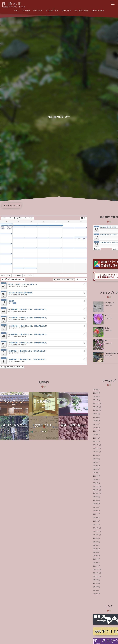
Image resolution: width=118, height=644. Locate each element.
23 (24, 258)
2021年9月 (97, 580)
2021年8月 (97, 583)
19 (61, 248)
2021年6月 (97, 590)
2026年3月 (97, 393)
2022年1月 (97, 566)
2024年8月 (97, 459)
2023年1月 (97, 525)
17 (36, 248)
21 (86, 248)
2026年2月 (97, 397)
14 (86, 237)
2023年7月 (97, 504)
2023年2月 (97, 521)
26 (61, 258)
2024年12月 (97, 445)
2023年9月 (97, 497)
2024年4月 (97, 473)
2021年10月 (97, 577)
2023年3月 (97, 518)
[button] (97, 249)
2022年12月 (97, 528)
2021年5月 (97, 594)
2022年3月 (97, 559)
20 (74, 248)
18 (49, 248)
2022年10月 (97, 535)
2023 (4, 218)
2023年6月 (97, 507)
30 (24, 268)
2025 (31, 218)
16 (24, 248)
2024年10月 (97, 452)
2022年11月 (97, 532)
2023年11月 (97, 490)
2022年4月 (97, 556)
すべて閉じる (61, 279)
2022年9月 (97, 538)
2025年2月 (97, 438)
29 (11, 264)
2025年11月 (97, 407)
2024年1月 (97, 483)
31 (36, 268)
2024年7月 (97, 462)
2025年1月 (97, 442)
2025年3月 (97, 435)
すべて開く (70, 279)
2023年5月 (97, 511)
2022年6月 (97, 549)
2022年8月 (97, 542)
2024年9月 (97, 455)
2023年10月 (97, 493)
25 (49, 258)
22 (11, 254)
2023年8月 (97, 500)
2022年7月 (97, 545)
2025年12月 (97, 403)
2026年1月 (97, 400)
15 (11, 244)
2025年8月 (97, 417)
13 (74, 238)
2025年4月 (97, 431)
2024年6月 (97, 466)
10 (36, 238)
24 (36, 258)
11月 (10, 218)
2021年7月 (97, 587)
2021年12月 (97, 570)
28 (86, 258)
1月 (26, 218)
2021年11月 (97, 573)
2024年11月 (97, 449)
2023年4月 (97, 514)
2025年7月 (97, 421)
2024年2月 (97, 480)
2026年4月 (97, 390)
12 (61, 238)
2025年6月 (97, 424)
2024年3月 (97, 476)
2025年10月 (97, 410)
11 (49, 238)
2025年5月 (97, 428)
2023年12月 (97, 487)
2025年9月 (97, 414)
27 (74, 258)
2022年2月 (97, 563)
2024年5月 (97, 469)
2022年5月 (97, 552)
